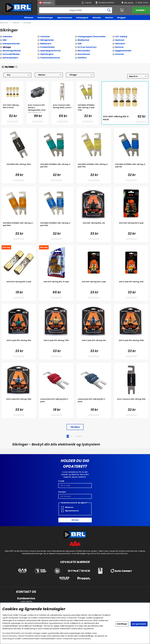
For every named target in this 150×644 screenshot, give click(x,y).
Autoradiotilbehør (11, 54)
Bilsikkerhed (83, 40)
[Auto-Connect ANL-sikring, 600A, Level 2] (63, 109)
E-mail (61, 481)
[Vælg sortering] (138, 76)
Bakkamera (46, 44)
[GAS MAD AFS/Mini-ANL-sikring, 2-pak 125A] (56, 227)
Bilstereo (29, 18)
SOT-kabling (121, 37)
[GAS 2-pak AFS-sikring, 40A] (131, 285)
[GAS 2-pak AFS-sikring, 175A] (56, 344)
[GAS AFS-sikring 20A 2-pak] (94, 285)
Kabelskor (8, 37)
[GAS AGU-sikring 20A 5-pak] (131, 227)
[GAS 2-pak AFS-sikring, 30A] (19, 344)
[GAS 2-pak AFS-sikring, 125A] (19, 403)
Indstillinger (122, 624)
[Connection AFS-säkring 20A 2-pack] (56, 403)
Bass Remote (84, 54)
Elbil (5, 40)
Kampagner (82, 18)
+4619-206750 (26, 602)
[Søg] (76, 10)
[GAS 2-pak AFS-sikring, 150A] (131, 344)
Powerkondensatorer (50, 58)
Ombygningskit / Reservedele (92, 37)
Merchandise (84, 51)
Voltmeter (45, 37)
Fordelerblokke (47, 47)
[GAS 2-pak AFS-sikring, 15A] (94, 344)
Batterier (119, 47)
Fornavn (62, 492)
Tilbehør (16, 23)
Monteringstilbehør (12, 51)
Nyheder (97, 18)
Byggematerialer (123, 51)
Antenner (120, 54)
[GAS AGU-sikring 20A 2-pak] (19, 285)
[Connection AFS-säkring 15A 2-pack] (94, 403)
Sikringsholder (47, 40)
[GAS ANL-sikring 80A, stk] (94, 227)
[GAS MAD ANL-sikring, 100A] (19, 168)
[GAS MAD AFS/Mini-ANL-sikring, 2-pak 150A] (19, 227)
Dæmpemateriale (11, 44)
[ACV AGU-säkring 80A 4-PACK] (12, 109)
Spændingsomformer (51, 51)
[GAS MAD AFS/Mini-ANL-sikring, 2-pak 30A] (56, 168)
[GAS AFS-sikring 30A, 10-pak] (56, 285)
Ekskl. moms (143, 3)
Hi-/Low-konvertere (87, 47)
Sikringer (27, 23)
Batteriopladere (10, 58)
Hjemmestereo (65, 18)
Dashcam (120, 40)
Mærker (109, 18)
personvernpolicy (10, 636)
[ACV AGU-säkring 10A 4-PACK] (118, 120)
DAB (80, 44)
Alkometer (120, 44)
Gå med (75, 520)
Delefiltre (82, 58)
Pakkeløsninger (45, 18)
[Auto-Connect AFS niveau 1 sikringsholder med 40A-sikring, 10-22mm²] (37, 109)
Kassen (141, 10)
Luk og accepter (139, 624)
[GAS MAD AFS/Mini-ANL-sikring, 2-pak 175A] (87, 109)
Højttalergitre (47, 54)
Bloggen (122, 18)
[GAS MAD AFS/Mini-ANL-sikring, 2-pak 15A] (131, 168)
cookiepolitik (71, 618)
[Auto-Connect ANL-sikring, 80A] (131, 403)
